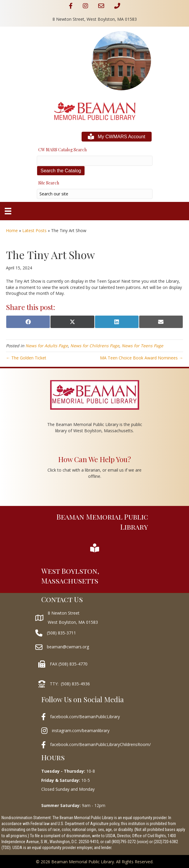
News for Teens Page (142, 346)
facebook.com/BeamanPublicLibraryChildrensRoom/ (100, 744)
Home (12, 230)
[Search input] (95, 194)
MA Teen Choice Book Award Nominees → (142, 358)
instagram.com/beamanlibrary (81, 730)
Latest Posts (34, 230)
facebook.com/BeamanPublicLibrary (85, 717)
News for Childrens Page (95, 346)
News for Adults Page (47, 346)
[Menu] (8, 211)
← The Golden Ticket (26, 358)
